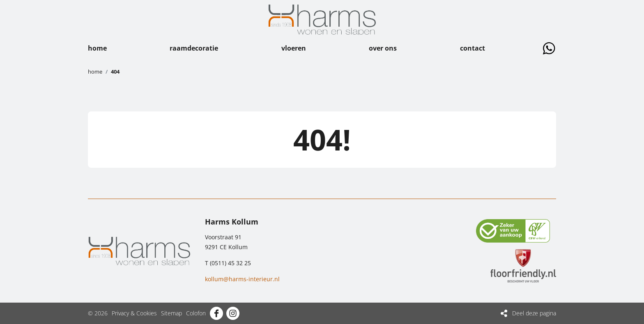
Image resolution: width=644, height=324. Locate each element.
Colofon (196, 313)
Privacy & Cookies (134, 313)
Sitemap (171, 313)
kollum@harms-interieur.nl (242, 279)
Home (95, 72)
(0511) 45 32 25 (230, 263)
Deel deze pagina (534, 313)
